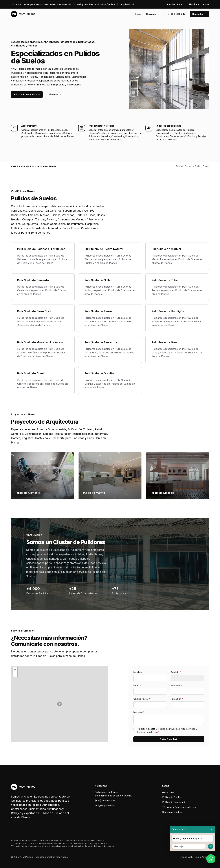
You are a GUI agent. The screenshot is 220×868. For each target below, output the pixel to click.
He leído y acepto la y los (167, 730)
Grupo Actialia (202, 857)
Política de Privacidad (169, 729)
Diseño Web (186, 857)
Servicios (153, 14)
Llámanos (55, 94)
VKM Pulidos (23, 14)
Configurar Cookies (172, 812)
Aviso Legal (168, 792)
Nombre (138, 672)
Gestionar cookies (199, 4)
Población (177, 699)
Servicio (176, 672)
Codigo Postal (142, 699)
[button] (60, 704)
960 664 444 (176, 14)
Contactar (199, 14)
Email (137, 686)
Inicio (138, 14)
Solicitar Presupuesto (27, 94)
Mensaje (139, 712)
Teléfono (176, 686)
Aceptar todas (174, 4)
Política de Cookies (172, 797)
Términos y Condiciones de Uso (179, 807)
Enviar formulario (169, 739)
